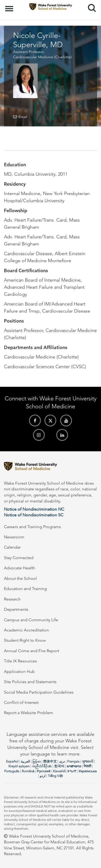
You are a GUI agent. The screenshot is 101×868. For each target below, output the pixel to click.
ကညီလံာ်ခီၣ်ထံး (42, 766)
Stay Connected (19, 558)
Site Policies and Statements (30, 682)
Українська (88, 771)
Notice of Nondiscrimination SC (34, 515)
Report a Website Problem (29, 713)
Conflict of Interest (21, 702)
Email (23, 117)
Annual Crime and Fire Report (32, 651)
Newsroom (14, 537)
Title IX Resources (20, 661)
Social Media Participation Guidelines (39, 692)
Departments (16, 609)
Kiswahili (59, 771)
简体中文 (50, 761)
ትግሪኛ (72, 771)
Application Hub (19, 671)
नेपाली (87, 766)
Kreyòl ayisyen (19, 766)
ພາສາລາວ (74, 766)
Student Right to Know (25, 640)
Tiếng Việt (55, 776)
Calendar (12, 547)
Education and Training (25, 589)
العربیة (25, 761)
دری (62, 761)
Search (90, 6)
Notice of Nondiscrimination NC (34, 509)
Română (28, 771)
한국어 (59, 766)
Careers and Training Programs (32, 527)
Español (12, 761)
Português (12, 771)
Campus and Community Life (31, 620)
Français (73, 761)
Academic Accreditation (26, 630)
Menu (10, 6)
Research (12, 599)
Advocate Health (19, 568)
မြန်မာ (37, 761)
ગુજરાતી (88, 761)
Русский (44, 771)
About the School (20, 578)
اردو (43, 776)
